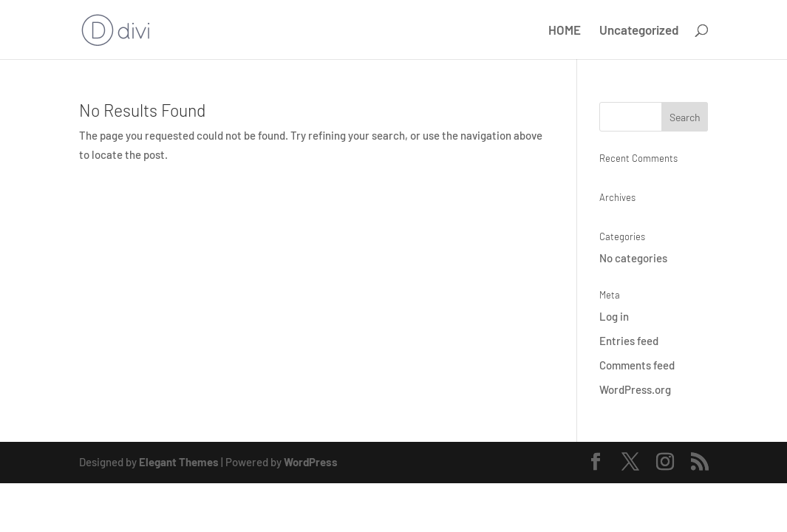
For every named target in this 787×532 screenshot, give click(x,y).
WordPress (311, 462)
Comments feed (637, 365)
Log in (614, 316)
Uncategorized (639, 31)
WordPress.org (635, 389)
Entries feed (629, 341)
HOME (565, 31)
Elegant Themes (179, 462)
